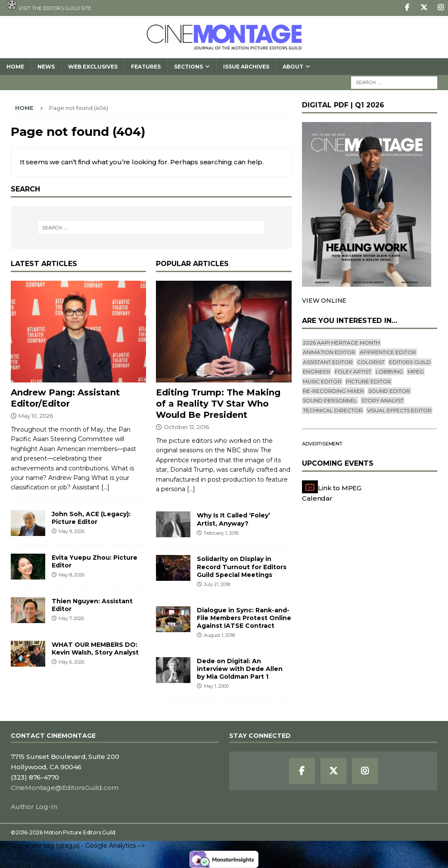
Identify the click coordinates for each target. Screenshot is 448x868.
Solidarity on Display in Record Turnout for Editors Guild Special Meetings (242, 567)
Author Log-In (34, 807)
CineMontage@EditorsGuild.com (64, 788)
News (46, 67)
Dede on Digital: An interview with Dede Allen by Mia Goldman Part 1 (240, 669)
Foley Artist (353, 371)
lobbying (389, 371)
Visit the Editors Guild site (49, 6)
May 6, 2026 (72, 662)
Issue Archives (246, 67)
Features (146, 67)
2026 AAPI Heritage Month (341, 343)
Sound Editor (389, 391)
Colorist (371, 362)
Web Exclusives (93, 67)
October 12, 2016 (186, 427)
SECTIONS (188, 67)
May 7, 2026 (71, 618)
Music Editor (322, 381)
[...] (105, 487)
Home (15, 67)
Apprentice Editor (388, 352)
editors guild (410, 362)
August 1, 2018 (219, 635)
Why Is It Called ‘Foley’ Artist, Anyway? (233, 519)
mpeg (416, 371)
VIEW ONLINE (324, 301)
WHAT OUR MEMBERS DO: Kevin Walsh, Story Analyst (95, 649)
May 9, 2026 (72, 531)
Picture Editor (369, 381)
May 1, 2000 (216, 686)
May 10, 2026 (36, 416)
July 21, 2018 (217, 584)
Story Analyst (383, 400)
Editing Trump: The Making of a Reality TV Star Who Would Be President (218, 404)
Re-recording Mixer (333, 391)
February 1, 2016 (221, 533)
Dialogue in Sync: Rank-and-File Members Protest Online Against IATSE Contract (244, 618)
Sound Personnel (330, 400)
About (293, 67)
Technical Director (333, 410)
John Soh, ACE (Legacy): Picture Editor (91, 518)
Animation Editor (329, 352)
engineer (317, 371)
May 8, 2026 (72, 575)
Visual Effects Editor (399, 410)
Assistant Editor (328, 362)
